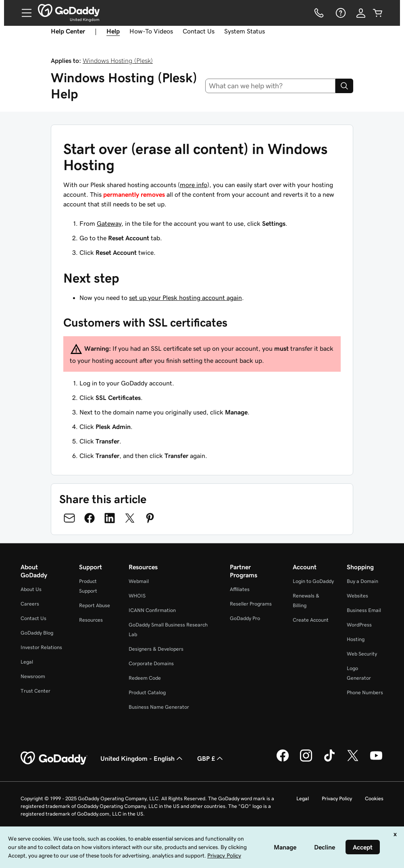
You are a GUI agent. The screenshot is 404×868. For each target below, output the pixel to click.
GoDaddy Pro (245, 618)
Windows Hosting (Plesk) (118, 60)
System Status (245, 31)
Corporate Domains (151, 663)
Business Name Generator (159, 707)
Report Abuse (95, 605)
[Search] (344, 86)
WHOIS (137, 596)
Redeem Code (145, 678)
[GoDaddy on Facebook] (283, 760)
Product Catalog (147, 692)
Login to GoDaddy (313, 581)
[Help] (340, 13)
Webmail (139, 581)
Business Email (364, 610)
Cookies (374, 798)
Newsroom (33, 676)
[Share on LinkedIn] (110, 518)
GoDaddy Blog (37, 633)
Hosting (356, 639)
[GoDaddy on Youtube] (376, 760)
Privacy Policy (337, 798)
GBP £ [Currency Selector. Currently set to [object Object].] (211, 758)
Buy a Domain (362, 581)
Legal (27, 662)
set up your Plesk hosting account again (185, 298)
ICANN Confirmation (152, 610)
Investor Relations (41, 647)
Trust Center (35, 691)
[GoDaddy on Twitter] (353, 760)
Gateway (109, 223)
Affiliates (240, 589)
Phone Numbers (365, 692)
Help (113, 31)
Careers (30, 604)
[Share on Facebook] (90, 518)
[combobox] (271, 86)
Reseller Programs (251, 604)
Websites (357, 596)
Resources (91, 620)
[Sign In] (361, 13)
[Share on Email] (69, 518)
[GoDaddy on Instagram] (306, 760)
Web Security (362, 654)
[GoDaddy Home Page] (54, 758)
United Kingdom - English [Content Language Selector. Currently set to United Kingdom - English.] (142, 758)
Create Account (311, 620)
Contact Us (199, 31)
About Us (31, 589)
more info (194, 185)
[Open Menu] (23, 13)
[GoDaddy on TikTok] (329, 760)
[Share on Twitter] (130, 518)
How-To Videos (151, 31)
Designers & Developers (156, 649)
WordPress (359, 625)
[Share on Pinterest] (150, 518)
